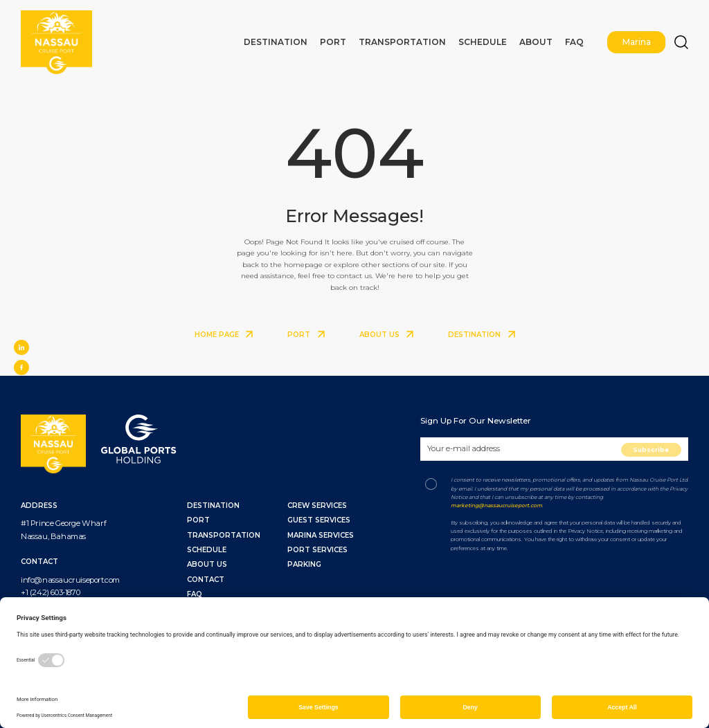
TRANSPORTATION (224, 535)
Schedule (500, 38)
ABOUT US (387, 335)
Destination (321, 38)
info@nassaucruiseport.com (70, 580)
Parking (304, 564)
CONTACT (206, 580)
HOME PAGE (224, 335)
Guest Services (319, 520)
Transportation (431, 38)
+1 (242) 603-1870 (50, 592)
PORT (306, 335)
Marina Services (321, 535)
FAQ (580, 38)
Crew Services (317, 506)
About (546, 38)
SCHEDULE (207, 550)
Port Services (317, 550)
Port (371, 38)
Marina (639, 38)
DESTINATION (482, 335)
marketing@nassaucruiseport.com (496, 506)
